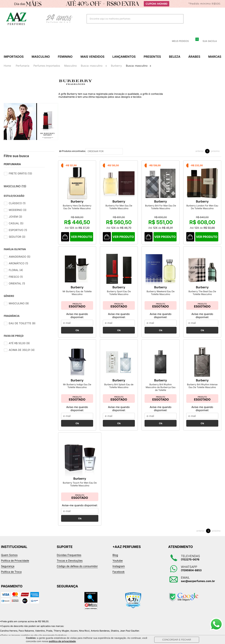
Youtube (118, 566)
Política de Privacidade (15, 566)
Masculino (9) (19, 303)
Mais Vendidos (92, 57)
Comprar (85, 242)
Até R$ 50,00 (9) (19, 343)
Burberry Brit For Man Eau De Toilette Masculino (174, 212)
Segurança (8, 572)
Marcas (215, 57)
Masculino (41, 57)
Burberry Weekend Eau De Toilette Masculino (161, 298)
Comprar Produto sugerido (66, 242)
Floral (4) (16, 270)
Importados (14, 57)
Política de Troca (11, 577)
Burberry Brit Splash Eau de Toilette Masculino (119, 391)
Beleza (175, 57)
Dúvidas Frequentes (69, 560)
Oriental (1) (17, 284)
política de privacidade (62, 641)
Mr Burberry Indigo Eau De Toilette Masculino (77, 391)
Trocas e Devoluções (70, 566)
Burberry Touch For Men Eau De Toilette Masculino (80, 489)
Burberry (117, 66)
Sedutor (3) (17, 237)
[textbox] (130, 19)
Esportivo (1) (18, 230)
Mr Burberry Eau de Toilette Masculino (77, 298)
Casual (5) (16, 223)
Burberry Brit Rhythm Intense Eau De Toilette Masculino (202, 391)
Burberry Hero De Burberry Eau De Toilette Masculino (80, 212)
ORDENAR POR (105, 151)
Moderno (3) (18, 210)
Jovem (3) (15, 217)
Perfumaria (23, 66)
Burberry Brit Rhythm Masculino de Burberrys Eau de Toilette (161, 392)
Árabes (194, 57)
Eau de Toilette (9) (22, 323)
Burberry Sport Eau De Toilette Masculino (119, 298)
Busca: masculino (92, 66)
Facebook (119, 577)
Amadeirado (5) (20, 257)
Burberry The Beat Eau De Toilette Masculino (202, 298)
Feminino (65, 57)
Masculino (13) (15, 186)
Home (7, 66)
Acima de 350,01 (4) (22, 350)
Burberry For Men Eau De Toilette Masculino (127, 212)
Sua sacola (207, 41)
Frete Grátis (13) (20, 174)
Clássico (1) (17, 203)
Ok (77, 335)
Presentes (152, 57)
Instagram (119, 572)
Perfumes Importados (47, 66)
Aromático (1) (18, 263)
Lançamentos (124, 57)
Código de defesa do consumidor (77, 572)
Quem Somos (9, 560)
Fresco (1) (16, 277)
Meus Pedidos (178, 41)
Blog (115, 560)
